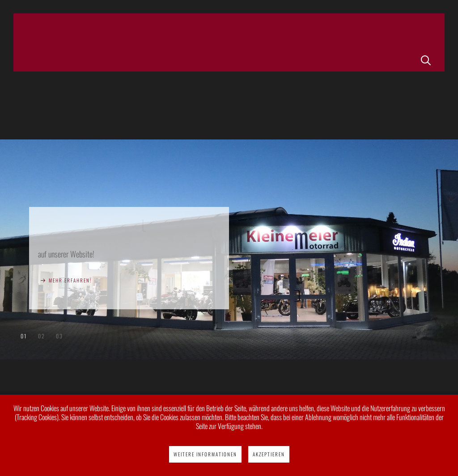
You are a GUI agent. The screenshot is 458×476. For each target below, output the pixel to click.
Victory (59, 336)
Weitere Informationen (205, 454)
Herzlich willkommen (23, 336)
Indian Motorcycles (41, 336)
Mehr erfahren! (70, 280)
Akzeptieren (269, 454)
